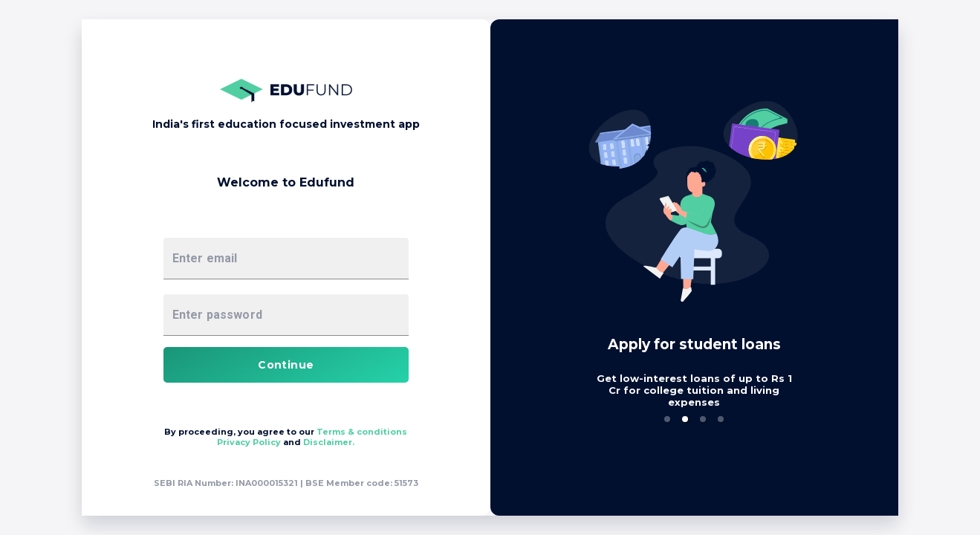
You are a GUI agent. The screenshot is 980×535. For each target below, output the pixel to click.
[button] (259, 419)
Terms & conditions (769, 432)
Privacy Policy (659, 442)
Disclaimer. (737, 442)
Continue (694, 365)
